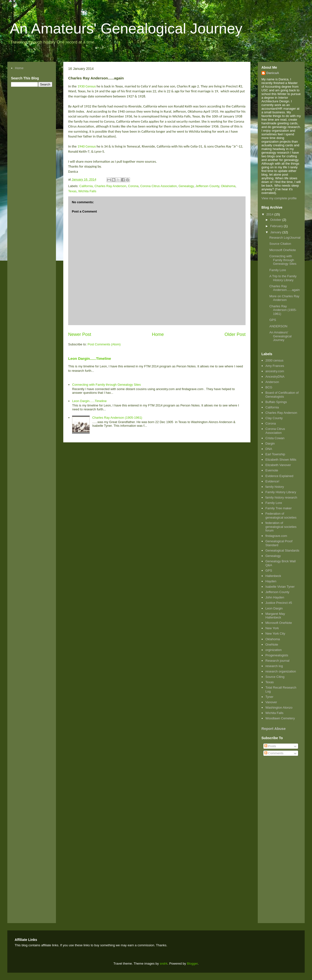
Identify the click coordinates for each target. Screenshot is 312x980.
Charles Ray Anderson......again (284, 288)
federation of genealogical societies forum (281, 527)
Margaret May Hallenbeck (275, 616)
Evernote (272, 470)
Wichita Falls (87, 191)
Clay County (274, 418)
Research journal (277, 661)
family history (275, 487)
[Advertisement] (276, 836)
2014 (270, 214)
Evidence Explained (279, 476)
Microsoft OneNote (282, 250)
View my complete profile (279, 198)
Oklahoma (228, 186)
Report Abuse (274, 729)
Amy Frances (275, 366)
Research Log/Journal (285, 238)
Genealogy (186, 186)
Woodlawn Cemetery (280, 718)
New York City (275, 634)
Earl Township (275, 454)
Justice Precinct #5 (279, 603)
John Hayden (275, 597)
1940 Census (87, 146)
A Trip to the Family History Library (283, 278)
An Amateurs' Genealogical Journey (126, 28)
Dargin (270, 443)
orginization (274, 650)
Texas (72, 191)
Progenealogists (277, 655)
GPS (273, 320)
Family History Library (281, 492)
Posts (270, 746)
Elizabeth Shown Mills (281, 460)
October (276, 220)
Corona (133, 186)
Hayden (271, 581)
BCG (269, 387)
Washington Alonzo (279, 708)
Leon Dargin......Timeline (90, 358)
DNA (269, 449)
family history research (281, 497)
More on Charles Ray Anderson (284, 298)
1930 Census (87, 86)
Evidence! (272, 481)
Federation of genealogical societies (281, 516)
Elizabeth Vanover (278, 465)
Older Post (235, 334)
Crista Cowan (275, 438)
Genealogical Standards (282, 550)
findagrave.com (276, 536)
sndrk (164, 964)
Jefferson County (207, 186)
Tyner (269, 697)
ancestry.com (275, 371)
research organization (281, 671)
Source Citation (280, 244)
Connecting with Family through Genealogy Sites (106, 385)
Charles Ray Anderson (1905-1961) (117, 418)
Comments (274, 753)
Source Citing (275, 677)
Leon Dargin (274, 608)
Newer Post (80, 334)
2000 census (274, 360)
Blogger (192, 964)
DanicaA (273, 73)
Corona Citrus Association (159, 186)
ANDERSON (278, 326)
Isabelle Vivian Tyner (280, 587)
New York (272, 628)
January (276, 232)
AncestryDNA (275, 377)
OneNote (272, 644)
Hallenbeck (273, 576)
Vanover (271, 702)
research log (274, 666)
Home (158, 334)
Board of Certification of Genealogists (282, 395)
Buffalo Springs (276, 402)
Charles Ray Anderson (110, 186)
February (277, 226)
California (86, 186)
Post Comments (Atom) (104, 344)
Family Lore (278, 270)
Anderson (272, 382)
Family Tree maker (279, 508)
